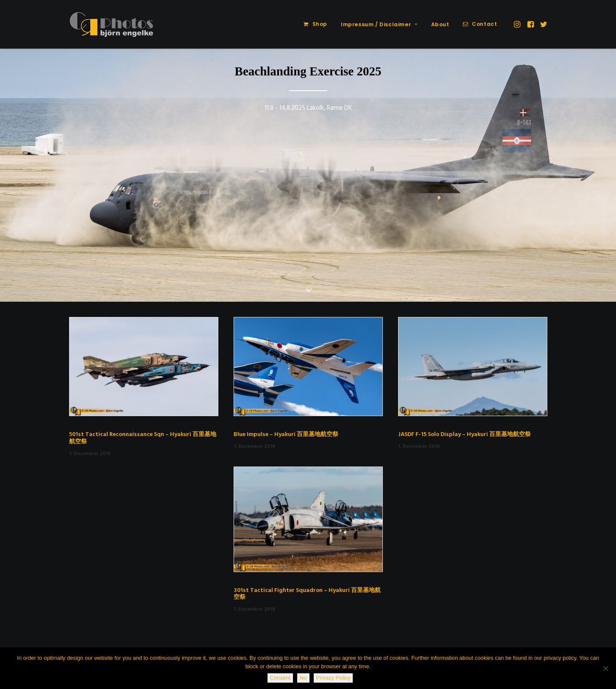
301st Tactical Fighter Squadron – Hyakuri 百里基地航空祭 (307, 594)
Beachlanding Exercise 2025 (308, 71)
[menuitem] (315, 24)
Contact (484, 24)
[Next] (597, 176)
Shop (320, 24)
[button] (518, 24)
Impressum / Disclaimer (379, 24)
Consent (280, 678)
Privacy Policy (333, 678)
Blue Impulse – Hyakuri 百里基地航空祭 (286, 435)
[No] (605, 668)
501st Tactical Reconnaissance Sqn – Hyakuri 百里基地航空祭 (143, 438)
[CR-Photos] (111, 24)
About (440, 24)
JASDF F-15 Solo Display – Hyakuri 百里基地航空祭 (464, 435)
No (303, 678)
